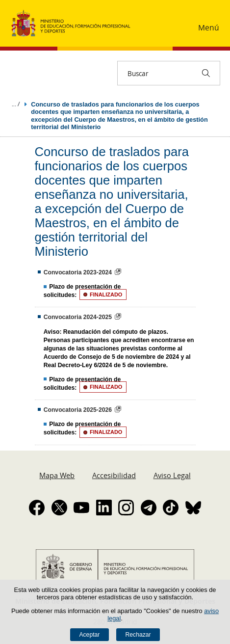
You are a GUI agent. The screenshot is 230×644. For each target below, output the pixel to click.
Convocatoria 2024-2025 (78, 317)
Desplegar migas (16, 104)
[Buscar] (206, 73)
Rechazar (138, 635)
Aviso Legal (172, 475)
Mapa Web (57, 475)
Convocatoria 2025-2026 (78, 410)
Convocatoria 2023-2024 (78, 272)
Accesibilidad (114, 475)
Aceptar (89, 635)
